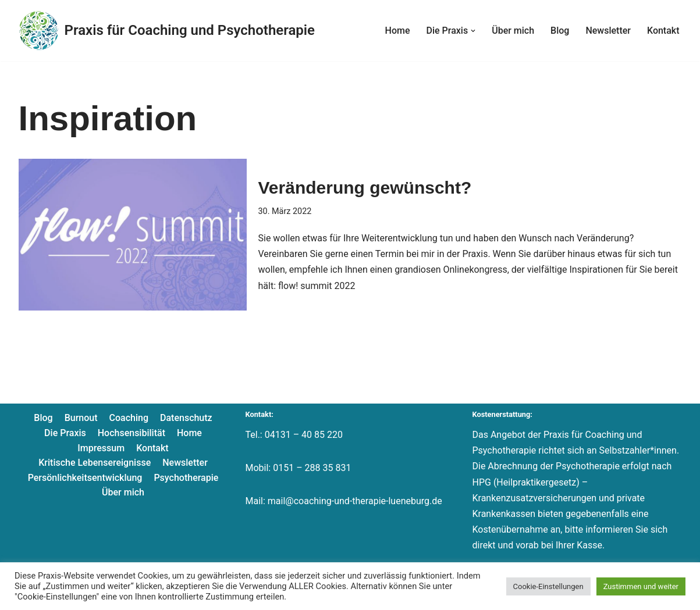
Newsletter (608, 31)
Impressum (101, 448)
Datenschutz (186, 418)
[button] (473, 31)
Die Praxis (65, 433)
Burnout (81, 418)
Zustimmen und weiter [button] (641, 586)
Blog (560, 31)
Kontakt (663, 31)
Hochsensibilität (132, 433)
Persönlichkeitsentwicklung (85, 478)
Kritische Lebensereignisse (95, 463)
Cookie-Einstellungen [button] (548, 586)
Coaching (129, 418)
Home (398, 31)
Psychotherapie (186, 478)
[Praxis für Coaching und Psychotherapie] (167, 31)
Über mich (513, 31)
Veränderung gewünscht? (365, 188)
